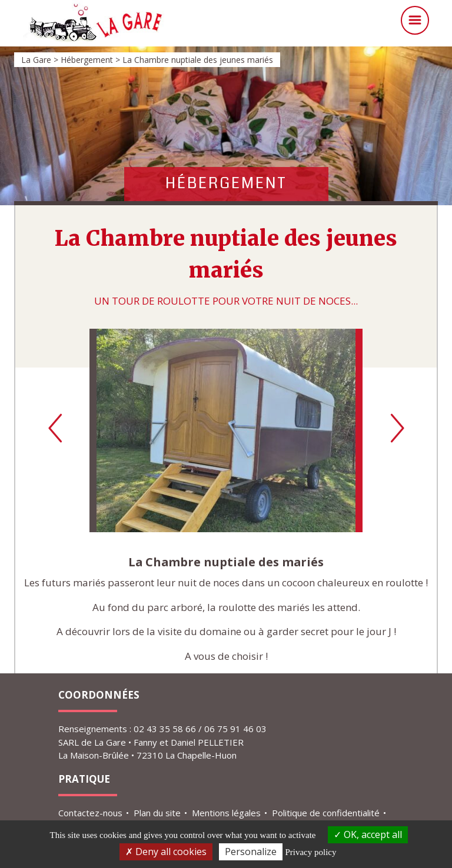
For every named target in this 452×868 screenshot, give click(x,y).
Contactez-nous (90, 813)
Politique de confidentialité (326, 813)
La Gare (155, 23)
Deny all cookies (166, 852)
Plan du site (157, 813)
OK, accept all (368, 834)
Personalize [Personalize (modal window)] (251, 852)
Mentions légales (226, 813)
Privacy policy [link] (310, 852)
